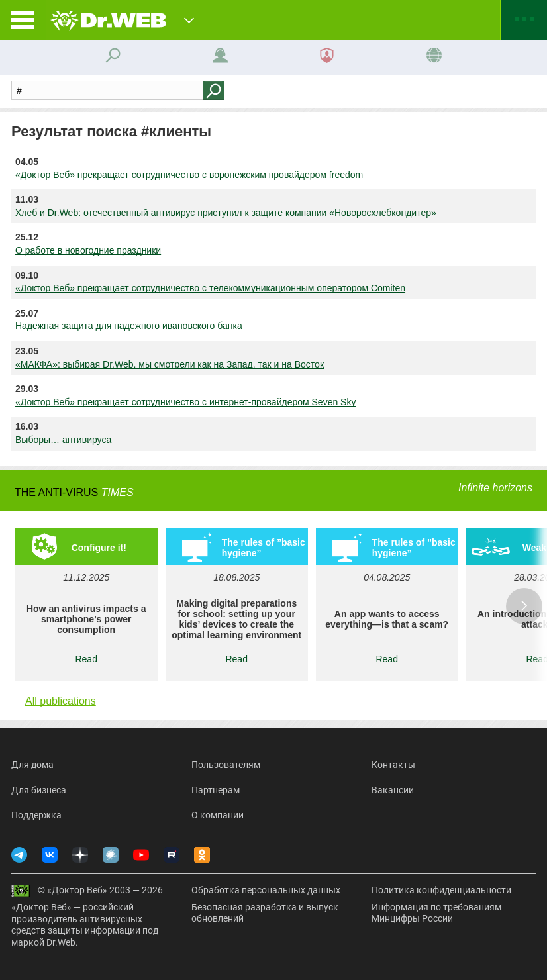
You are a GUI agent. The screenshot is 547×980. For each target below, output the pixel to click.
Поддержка (36, 815)
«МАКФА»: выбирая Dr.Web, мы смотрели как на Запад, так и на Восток (170, 364)
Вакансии (393, 790)
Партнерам (216, 790)
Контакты (393, 765)
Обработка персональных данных (266, 890)
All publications (61, 701)
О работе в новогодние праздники (88, 250)
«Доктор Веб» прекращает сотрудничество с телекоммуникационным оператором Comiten (210, 288)
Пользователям (226, 765)
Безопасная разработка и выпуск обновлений (265, 913)
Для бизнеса (39, 790)
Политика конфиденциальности (441, 890)
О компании (218, 815)
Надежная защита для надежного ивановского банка (129, 326)
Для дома (32, 765)
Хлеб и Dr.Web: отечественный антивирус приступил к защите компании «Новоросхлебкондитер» (226, 213)
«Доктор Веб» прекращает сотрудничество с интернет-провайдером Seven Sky (185, 402)
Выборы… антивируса (63, 440)
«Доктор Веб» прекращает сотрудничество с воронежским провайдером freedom (189, 175)
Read (86, 659)
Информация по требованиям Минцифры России (436, 913)
